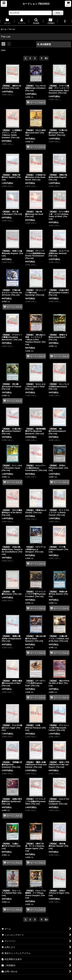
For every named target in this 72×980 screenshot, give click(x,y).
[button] (4, 4)
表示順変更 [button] (44, 44)
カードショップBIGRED (36, 4)
